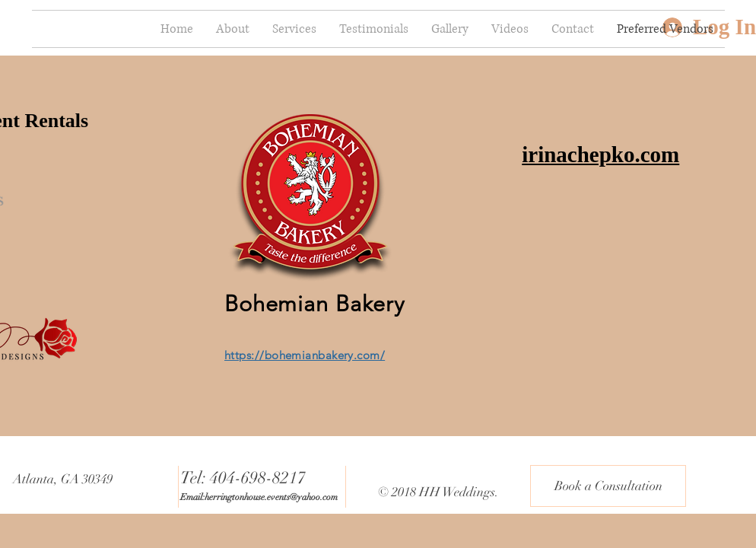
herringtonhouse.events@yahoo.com (271, 497)
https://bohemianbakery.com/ (305, 355)
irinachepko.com (600, 155)
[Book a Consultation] (608, 486)
